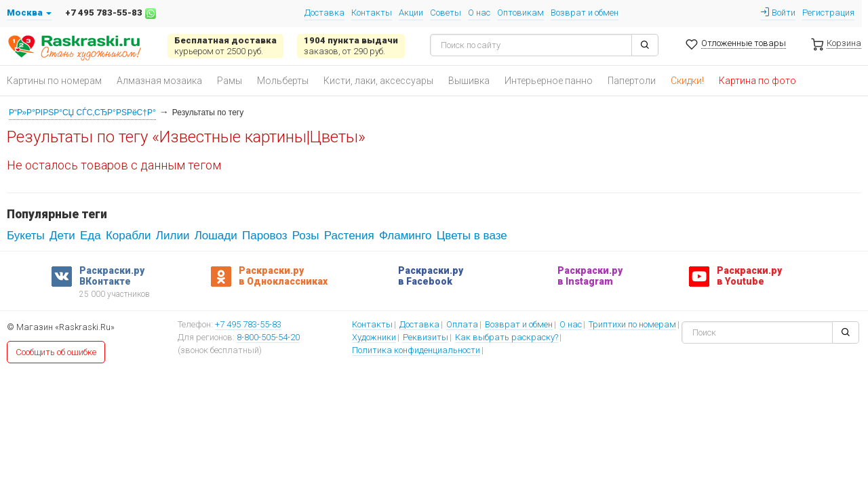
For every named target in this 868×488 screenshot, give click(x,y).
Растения (349, 236)
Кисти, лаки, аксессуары (378, 81)
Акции (411, 13)
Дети (62, 236)
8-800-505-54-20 (268, 338)
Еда (91, 236)
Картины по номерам (54, 81)
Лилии (173, 236)
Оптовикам (520, 13)
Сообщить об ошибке (56, 352)
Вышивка (469, 81)
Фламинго (406, 236)
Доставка (324, 13)
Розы (306, 236)
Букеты (26, 236)
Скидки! (687, 81)
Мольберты (283, 81)
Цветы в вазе (472, 236)
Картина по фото (757, 81)
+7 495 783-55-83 (248, 325)
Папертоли (632, 81)
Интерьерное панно (549, 81)
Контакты (372, 13)
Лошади (216, 236)
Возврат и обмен (585, 13)
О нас (479, 13)
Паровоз (264, 236)
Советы (446, 13)
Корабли (129, 236)
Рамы (230, 81)
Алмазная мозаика (159, 81)
